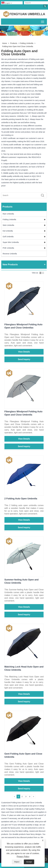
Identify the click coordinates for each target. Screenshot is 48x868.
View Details (24, 352)
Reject (17, 862)
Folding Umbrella (27, 43)
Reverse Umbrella (10, 254)
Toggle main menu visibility (43, 21)
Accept (29, 862)
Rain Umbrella (8, 214)
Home (4, 43)
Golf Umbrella (8, 237)
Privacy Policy (23, 857)
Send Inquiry (24, 359)
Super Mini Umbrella (11, 242)
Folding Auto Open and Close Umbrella (18, 46)
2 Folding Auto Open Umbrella (21, 499)
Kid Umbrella (8, 231)
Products (14, 43)
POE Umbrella (8, 248)
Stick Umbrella (8, 225)
